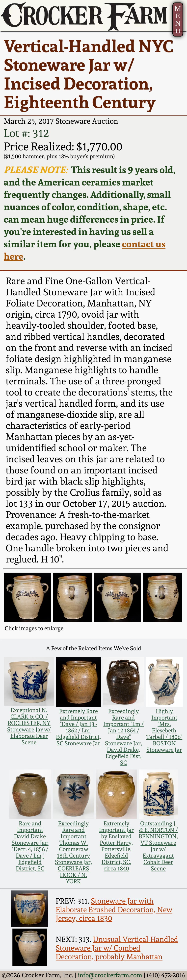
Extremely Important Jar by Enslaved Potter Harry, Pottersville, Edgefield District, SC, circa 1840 (116, 846)
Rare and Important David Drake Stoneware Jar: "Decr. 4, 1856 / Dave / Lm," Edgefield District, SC (30, 846)
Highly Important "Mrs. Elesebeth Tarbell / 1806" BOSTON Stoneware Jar (164, 730)
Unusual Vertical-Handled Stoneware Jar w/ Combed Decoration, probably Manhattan (117, 948)
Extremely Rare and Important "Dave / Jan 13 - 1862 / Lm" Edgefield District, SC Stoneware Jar (78, 727)
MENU (178, 20)
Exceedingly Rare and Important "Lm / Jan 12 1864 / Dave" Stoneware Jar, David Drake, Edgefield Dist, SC (123, 737)
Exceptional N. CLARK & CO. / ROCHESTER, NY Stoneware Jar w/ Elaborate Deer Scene (29, 726)
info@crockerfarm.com (110, 975)
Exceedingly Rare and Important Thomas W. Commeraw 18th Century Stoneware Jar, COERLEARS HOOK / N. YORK (73, 852)
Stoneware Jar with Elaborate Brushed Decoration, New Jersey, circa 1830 (114, 910)
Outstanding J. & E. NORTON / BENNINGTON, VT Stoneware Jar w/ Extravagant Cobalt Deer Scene (158, 846)
